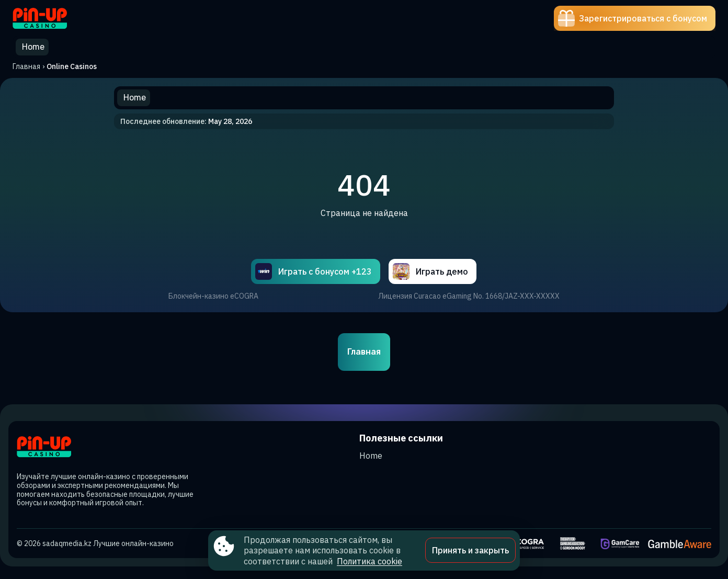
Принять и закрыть (470, 550)
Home (371, 456)
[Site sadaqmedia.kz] (49, 18)
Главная (26, 66)
